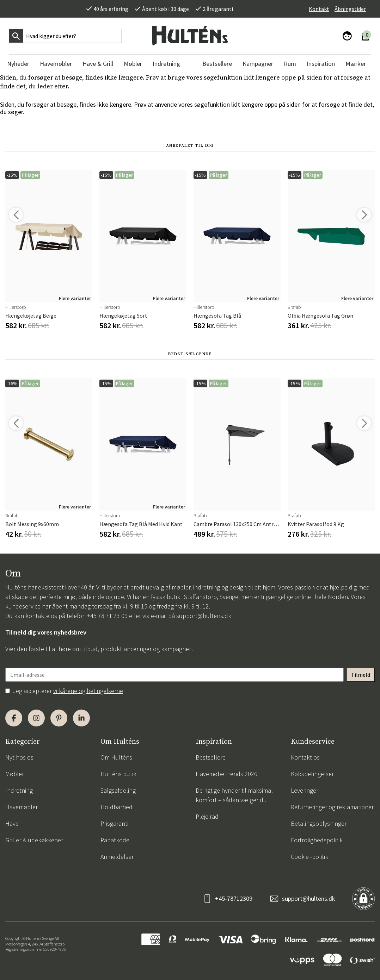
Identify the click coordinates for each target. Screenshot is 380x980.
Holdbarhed (117, 807)
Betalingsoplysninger (319, 823)
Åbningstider (350, 9)
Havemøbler (22, 807)
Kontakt (319, 9)
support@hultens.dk (204, 616)
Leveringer (305, 790)
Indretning (19, 790)
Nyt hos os (19, 757)
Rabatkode (115, 840)
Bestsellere (211, 757)
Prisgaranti (114, 823)
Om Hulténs (116, 757)
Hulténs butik (118, 774)
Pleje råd (207, 816)
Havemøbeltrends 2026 (226, 774)
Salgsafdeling (118, 790)
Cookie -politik (309, 857)
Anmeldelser (117, 857)
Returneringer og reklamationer (332, 807)
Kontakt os (305, 757)
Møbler (15, 774)
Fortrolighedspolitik (317, 840)
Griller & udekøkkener (34, 840)
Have (12, 823)
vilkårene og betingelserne (88, 691)
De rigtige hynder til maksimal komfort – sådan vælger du (234, 795)
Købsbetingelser (312, 774)
